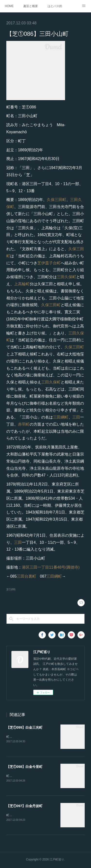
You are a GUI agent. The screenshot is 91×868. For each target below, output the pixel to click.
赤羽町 (24, 424)
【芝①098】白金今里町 (24, 767)
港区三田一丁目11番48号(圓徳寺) (51, 567)
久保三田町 (57, 200)
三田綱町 (61, 417)
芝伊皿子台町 (49, 263)
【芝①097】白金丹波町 (24, 806)
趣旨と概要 (31, 6)
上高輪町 (22, 284)
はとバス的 (55, 6)
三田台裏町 (26, 576)
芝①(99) (11, 589)
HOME (9, 6)
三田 (76, 417)
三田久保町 (66, 277)
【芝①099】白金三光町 (24, 727)
